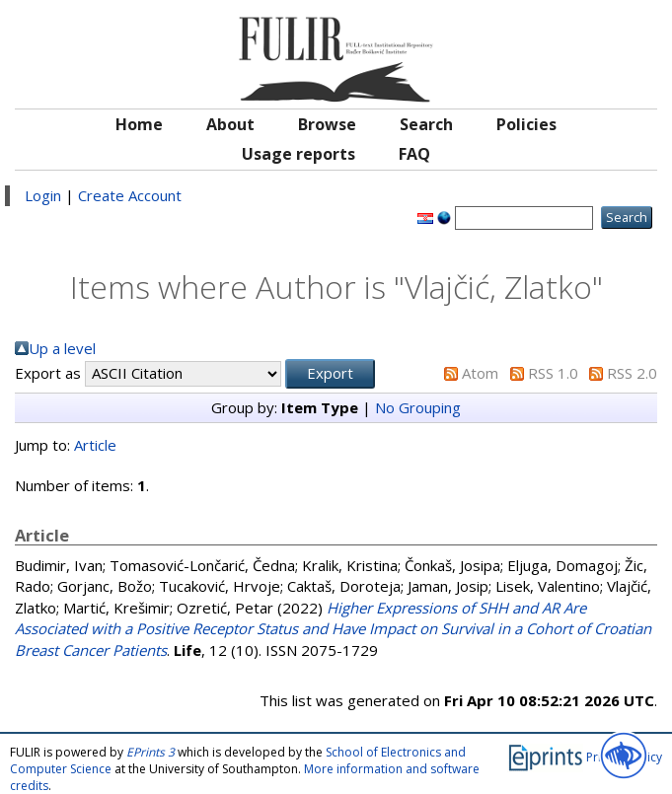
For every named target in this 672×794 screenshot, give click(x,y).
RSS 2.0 (632, 373)
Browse (327, 124)
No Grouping (418, 407)
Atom (480, 373)
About (230, 124)
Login (43, 195)
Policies (526, 124)
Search (426, 124)
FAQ (414, 154)
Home (139, 124)
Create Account (130, 195)
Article (95, 445)
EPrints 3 (150, 752)
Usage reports (299, 154)
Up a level (62, 348)
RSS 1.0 (553, 373)
